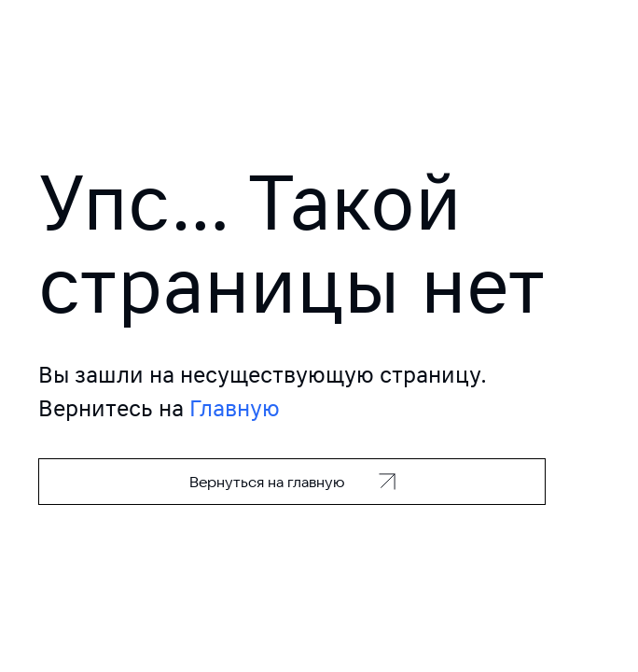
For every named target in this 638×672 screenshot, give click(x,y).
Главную (235, 408)
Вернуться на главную (267, 482)
